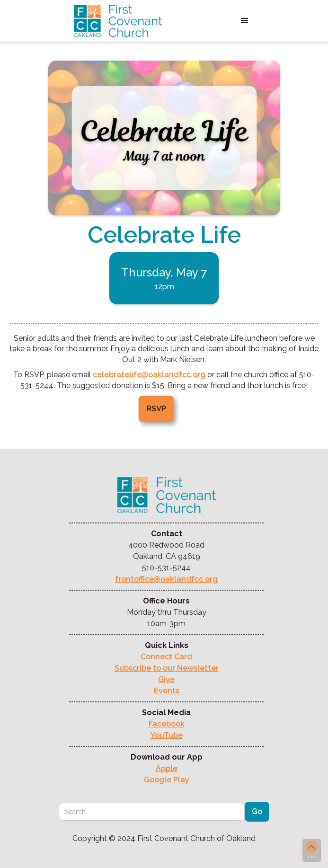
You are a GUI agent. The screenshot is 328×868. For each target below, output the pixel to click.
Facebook (167, 724)
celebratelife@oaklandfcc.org (149, 375)
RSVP (151, 409)
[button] (245, 21)
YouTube (167, 735)
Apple (167, 768)
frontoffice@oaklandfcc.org (166, 579)
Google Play (167, 780)
